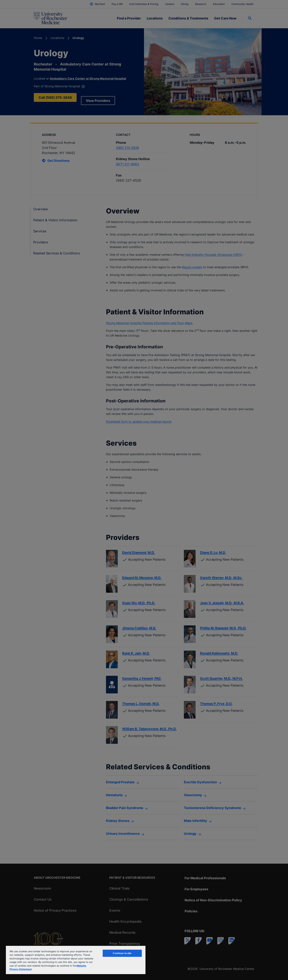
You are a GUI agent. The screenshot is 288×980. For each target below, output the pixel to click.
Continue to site (122, 953)
